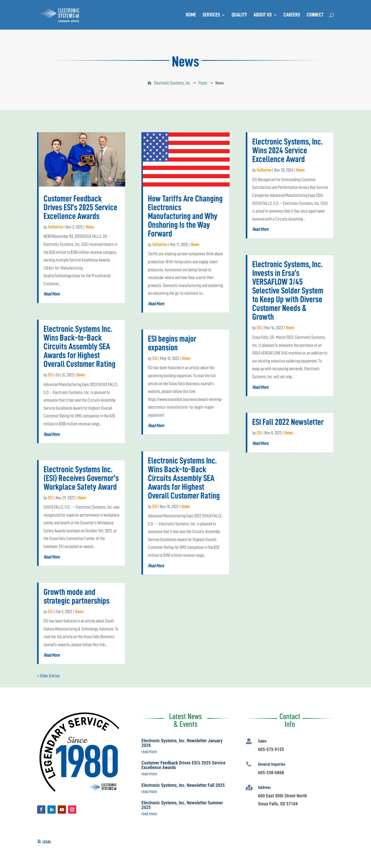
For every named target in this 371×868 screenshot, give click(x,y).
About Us (263, 15)
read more (52, 294)
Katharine (55, 227)
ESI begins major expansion (172, 343)
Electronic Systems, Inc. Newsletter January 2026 (182, 743)
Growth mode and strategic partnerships (77, 596)
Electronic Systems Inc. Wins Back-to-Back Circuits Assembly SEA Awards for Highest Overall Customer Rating (79, 347)
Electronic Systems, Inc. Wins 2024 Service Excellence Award (287, 150)
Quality (239, 15)
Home (191, 15)
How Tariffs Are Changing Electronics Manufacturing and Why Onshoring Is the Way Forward (185, 216)
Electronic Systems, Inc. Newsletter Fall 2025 (183, 785)
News (90, 227)
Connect (315, 15)
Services (211, 15)
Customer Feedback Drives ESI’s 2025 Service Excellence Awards (80, 207)
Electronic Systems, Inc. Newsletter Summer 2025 (182, 805)
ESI (50, 375)
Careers (292, 15)
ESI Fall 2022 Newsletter (288, 422)
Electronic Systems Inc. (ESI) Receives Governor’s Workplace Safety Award (81, 478)
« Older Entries (48, 676)
